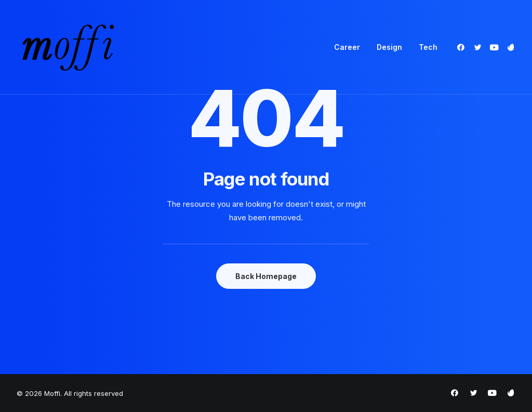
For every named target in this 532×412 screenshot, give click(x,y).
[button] (463, 47)
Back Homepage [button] (266, 276)
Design (389, 47)
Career (347, 47)
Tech (428, 47)
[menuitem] (347, 47)
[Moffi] (68, 47)
